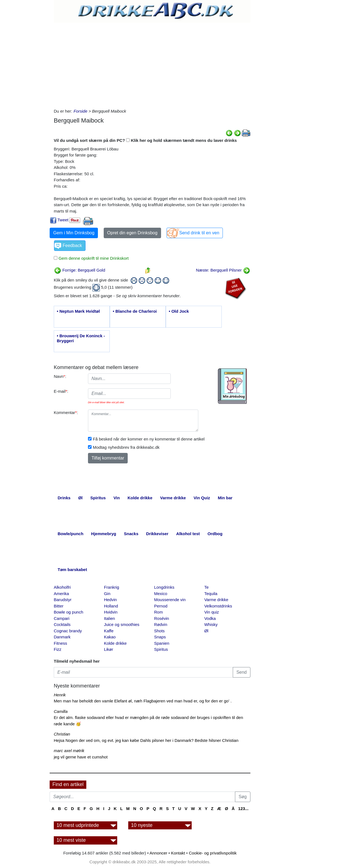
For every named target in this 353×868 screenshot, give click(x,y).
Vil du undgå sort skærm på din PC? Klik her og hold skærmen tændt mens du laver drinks (145, 140)
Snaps (160, 637)
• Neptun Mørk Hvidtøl (78, 311)
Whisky (211, 624)
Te (207, 587)
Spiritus (161, 649)
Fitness (60, 643)
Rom (159, 612)
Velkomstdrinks (218, 606)
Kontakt (178, 853)
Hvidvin (111, 612)
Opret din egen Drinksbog (132, 233)
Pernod (161, 606)
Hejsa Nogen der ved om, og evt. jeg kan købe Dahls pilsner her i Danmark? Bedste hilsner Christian (146, 740)
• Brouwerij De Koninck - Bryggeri (81, 338)
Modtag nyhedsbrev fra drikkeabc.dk (126, 447)
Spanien (162, 643)
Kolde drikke (115, 643)
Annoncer (158, 853)
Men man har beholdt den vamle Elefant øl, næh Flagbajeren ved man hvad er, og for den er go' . (143, 701)
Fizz (58, 649)
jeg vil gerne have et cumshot (81, 757)
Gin (107, 594)
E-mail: (61, 391)
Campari (62, 618)
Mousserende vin (170, 600)
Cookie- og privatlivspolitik (213, 853)
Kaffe (109, 631)
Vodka (210, 618)
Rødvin (161, 624)
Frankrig (112, 587)
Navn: (60, 376)
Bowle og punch (69, 612)
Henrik (60, 695)
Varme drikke (216, 600)
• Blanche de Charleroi (135, 311)
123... (244, 809)
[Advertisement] (152, 64)
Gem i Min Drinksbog (74, 233)
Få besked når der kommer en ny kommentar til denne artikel (149, 439)
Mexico (161, 594)
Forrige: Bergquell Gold (80, 270)
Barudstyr (63, 600)
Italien (109, 618)
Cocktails (62, 624)
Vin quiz (212, 612)
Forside (81, 111)
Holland (111, 606)
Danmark (62, 637)
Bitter (59, 606)
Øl (206, 631)
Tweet (63, 220)
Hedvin (110, 600)
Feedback (72, 245)
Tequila (211, 594)
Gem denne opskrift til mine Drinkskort (93, 258)
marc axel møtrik (69, 751)
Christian (62, 734)
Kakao (110, 637)
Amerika (61, 594)
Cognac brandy (68, 631)
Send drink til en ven (199, 233)
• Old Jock (179, 311)
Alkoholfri (62, 587)
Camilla (61, 711)
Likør (109, 649)
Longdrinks (164, 587)
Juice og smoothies (122, 624)
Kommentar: (66, 412)
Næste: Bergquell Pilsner (223, 270)
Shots (159, 631)
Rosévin (162, 618)
